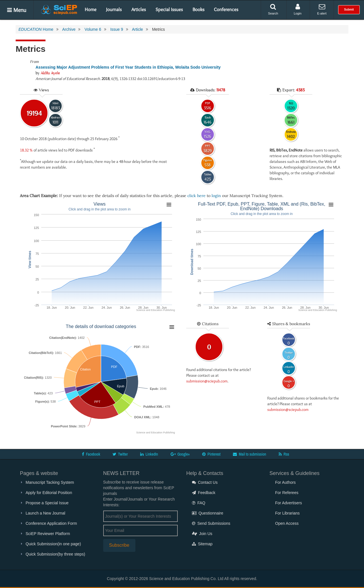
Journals (114, 9)
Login (298, 9)
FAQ (199, 503)
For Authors (286, 482)
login (216, 196)
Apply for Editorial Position (49, 493)
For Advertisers (289, 503)
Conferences (226, 9)
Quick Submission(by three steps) (55, 554)
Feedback (204, 493)
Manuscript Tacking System (50, 482)
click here (197, 196)
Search (273, 9)
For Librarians (288, 513)
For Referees (287, 493)
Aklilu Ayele (50, 73)
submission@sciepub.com (207, 381)
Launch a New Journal (45, 513)
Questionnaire (208, 513)
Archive (69, 29)
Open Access (287, 523)
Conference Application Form (51, 523)
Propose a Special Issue (47, 503)
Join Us (202, 534)
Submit (349, 10)
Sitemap (202, 544)
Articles (139, 9)
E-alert (322, 9)
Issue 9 (117, 29)
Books (198, 9)
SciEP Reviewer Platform (48, 534)
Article (137, 29)
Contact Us (205, 482)
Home (91, 9)
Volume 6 (93, 29)
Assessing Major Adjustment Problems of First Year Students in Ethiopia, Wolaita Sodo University (128, 67)
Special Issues (169, 9)
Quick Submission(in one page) (53, 544)
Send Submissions (211, 523)
